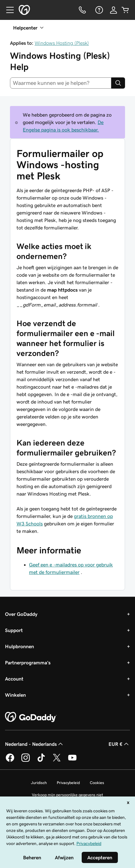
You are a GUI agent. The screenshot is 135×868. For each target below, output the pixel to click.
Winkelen (15, 695)
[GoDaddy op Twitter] (57, 761)
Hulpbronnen (19, 646)
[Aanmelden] (113, 10)
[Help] (99, 10)
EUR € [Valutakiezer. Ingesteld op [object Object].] (119, 744)
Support (14, 630)
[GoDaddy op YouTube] (72, 761)
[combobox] (61, 83)
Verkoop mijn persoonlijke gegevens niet (67, 795)
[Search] (118, 83)
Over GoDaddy (21, 614)
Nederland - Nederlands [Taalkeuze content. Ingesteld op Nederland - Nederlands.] (35, 744)
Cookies (97, 783)
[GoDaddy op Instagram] (26, 761)
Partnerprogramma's (28, 663)
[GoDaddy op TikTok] (41, 761)
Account (14, 679)
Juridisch (39, 783)
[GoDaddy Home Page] (31, 717)
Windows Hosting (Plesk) (62, 43)
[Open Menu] (7, 10)
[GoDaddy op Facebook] (10, 761)
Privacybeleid (68, 783)
